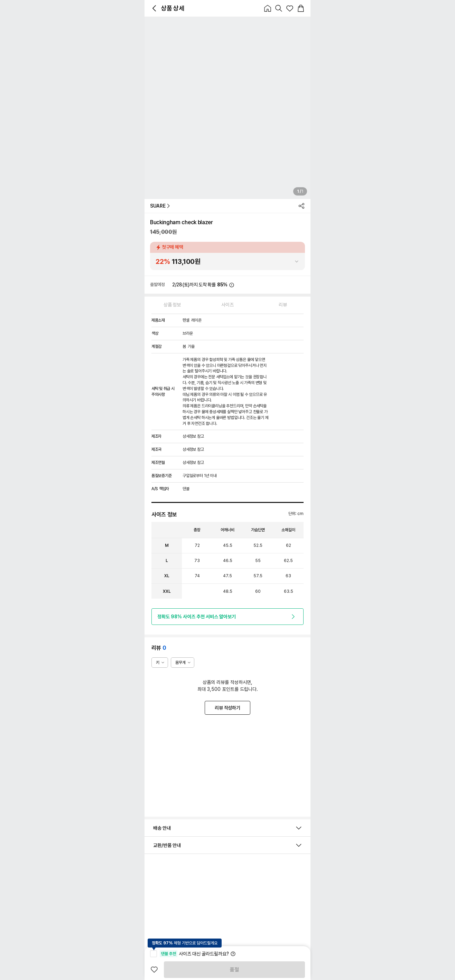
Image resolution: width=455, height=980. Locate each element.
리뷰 (283, 305)
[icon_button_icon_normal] (154, 8)
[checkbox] (154, 954)
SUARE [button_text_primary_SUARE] (160, 206)
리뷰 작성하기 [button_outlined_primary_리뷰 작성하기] (227, 708)
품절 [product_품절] (234, 970)
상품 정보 (172, 305)
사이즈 (227, 305)
